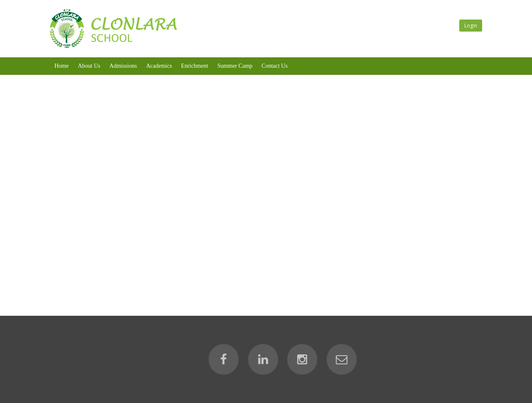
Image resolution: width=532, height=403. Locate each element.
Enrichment (195, 66)
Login (471, 26)
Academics (159, 66)
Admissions (123, 66)
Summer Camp (235, 66)
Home (62, 66)
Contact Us (275, 66)
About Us (89, 66)
